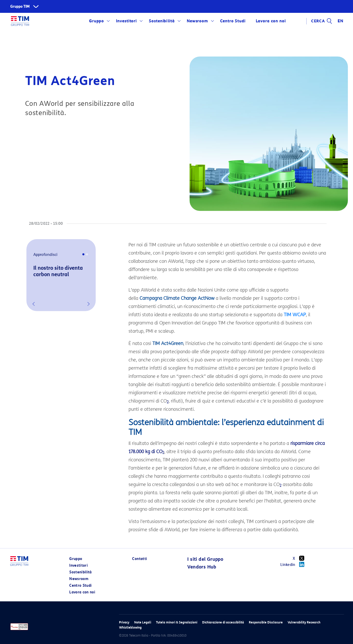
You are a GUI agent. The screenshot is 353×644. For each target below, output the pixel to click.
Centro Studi (233, 21)
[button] (34, 304)
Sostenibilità (162, 21)
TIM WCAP (295, 315)
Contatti (140, 559)
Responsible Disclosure (266, 622)
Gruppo (97, 21)
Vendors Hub (202, 567)
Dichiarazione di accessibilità (223, 622)
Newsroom (198, 21)
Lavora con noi (271, 21)
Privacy (124, 622)
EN (340, 21)
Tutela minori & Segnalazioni (177, 622)
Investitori (126, 21)
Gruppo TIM (20, 7)
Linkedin (294, 564)
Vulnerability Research (304, 622)
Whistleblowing (130, 627)
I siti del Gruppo (205, 559)
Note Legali (143, 622)
